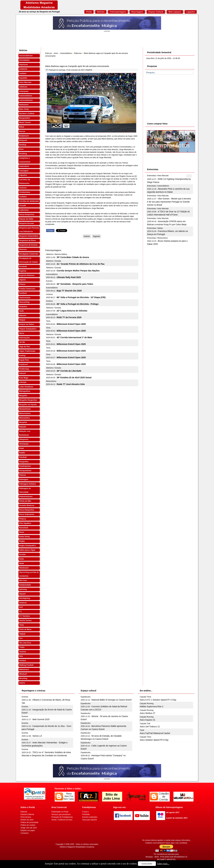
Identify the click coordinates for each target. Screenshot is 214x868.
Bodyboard (24, 136)
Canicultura (24, 166)
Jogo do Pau (25, 347)
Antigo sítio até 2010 (29, 828)
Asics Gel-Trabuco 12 (150, 727)
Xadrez (22, 683)
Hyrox (22, 333)
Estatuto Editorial (27, 814)
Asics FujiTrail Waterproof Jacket (155, 733)
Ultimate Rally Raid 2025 (69, 277)
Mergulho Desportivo (28, 400)
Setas (22, 559)
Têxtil (142, 730)
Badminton (24, 105)
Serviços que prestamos (61, 814)
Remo (22, 532)
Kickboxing (24, 369)
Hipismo (23, 315)
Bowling (23, 145)
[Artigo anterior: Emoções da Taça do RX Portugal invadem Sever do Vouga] (87, 236)
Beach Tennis (25, 122)
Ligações (191, 12)
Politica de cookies (28, 825)
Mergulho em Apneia (28, 405)
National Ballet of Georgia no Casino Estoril (111, 700)
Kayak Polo (24, 360)
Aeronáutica (24, 60)
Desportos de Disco (28, 240)
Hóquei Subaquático (28, 329)
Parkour (23, 475)
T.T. (21, 612)
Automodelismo (26, 100)
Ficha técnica (26, 817)
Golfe (21, 311)
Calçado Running (147, 704)
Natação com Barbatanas (25, 433)
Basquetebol (25, 118)
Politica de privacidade (29, 822)
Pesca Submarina (27, 514)
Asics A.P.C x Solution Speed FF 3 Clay (158, 700)
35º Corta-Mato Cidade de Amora (73, 257)
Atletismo (23, 87)
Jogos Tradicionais (27, 351)
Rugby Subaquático (28, 546)
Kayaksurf (23, 364)
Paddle (22, 453)
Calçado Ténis (146, 697)
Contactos (25, 833)
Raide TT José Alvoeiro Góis (71, 384)
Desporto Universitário (29, 236)
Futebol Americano (27, 289)
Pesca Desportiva (27, 510)
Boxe (21, 149)
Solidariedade (25, 585)
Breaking (23, 154)
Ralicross (78, 53)
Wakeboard (24, 670)
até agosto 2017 (173, 812)
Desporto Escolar (27, 223)
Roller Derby (24, 537)
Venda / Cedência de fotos (62, 820)
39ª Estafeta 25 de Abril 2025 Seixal (74, 378)
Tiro (21, 638)
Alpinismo (23, 65)
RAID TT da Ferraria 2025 (69, 317)
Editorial (24, 812)
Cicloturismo (25, 192)
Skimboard (24, 568)
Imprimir (89, 70)
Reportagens (137, 12)
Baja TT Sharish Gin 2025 (69, 291)
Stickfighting (25, 598)
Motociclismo (25, 413)
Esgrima (23, 271)
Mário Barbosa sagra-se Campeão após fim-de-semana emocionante (77, 66)
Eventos (49, 281)
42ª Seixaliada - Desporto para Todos (75, 284)
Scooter (23, 554)
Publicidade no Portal (60, 812)
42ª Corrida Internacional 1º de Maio (74, 337)
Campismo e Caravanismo (25, 160)
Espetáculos (86, 697)
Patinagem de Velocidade (25, 490)
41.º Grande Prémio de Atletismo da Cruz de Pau (81, 264)
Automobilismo (26, 96)
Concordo (147, 864)
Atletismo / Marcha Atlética (57, 254)
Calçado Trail (145, 724)
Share (50, 231)
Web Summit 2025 (41, 719)
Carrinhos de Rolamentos (25, 181)
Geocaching (24, 302)
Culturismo (24, 210)
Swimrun (23, 603)
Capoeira (23, 175)
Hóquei (22, 320)
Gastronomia (25, 298)
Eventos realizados (90, 817)
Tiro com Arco (25, 643)
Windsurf (23, 674)
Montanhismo (25, 409)
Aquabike (23, 78)
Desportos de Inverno (28, 245)
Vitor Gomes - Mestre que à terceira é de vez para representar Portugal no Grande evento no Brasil (169, 202)
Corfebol (23, 197)
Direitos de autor (27, 820)
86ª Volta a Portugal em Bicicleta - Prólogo (78, 304)
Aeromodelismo (26, 56)
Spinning (23, 589)
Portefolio (86, 814)
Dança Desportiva (27, 215)
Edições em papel (28, 830)
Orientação (24, 444)
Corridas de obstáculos (29, 201)
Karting (22, 356)
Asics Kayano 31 (148, 720)
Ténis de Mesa (25, 629)
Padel (22, 448)
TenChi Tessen (25, 621)
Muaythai (23, 422)
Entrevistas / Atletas (155, 228)
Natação (23, 427)
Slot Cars (23, 580)
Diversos (23, 249)
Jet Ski (22, 342)
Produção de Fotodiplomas (62, 817)
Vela (21, 656)
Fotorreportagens (118, 12)
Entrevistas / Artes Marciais (158, 176)
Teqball (22, 634)
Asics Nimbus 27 (148, 713)
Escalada (23, 266)
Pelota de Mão (25, 501)
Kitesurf (23, 373)
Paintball (23, 457)
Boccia (22, 131)
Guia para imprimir (90, 820)
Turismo (23, 652)
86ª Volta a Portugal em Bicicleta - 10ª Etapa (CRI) (81, 297)
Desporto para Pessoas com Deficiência (29, 230)
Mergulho (23, 396)
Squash (22, 594)
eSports (23, 280)
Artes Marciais (25, 82)
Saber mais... (163, 864)
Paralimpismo (25, 466)
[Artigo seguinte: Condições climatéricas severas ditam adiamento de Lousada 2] (96, 236)
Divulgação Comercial (28, 254)
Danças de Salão (26, 219)
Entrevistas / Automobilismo (158, 186)
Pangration (24, 462)
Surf (21, 607)
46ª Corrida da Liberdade (69, 371)
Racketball (24, 528)
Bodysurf (23, 140)
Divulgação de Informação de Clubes (28, 260)
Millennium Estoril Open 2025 (71, 324)
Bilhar (22, 127)
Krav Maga (24, 378)
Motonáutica (24, 418)
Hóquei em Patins (27, 324)
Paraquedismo (25, 471)
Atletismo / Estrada (54, 261)
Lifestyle (23, 382)
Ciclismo (23, 188)
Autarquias (24, 91)
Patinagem (24, 480)
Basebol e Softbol (27, 114)
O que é (85, 812)
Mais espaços (175, 12)
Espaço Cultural (156, 12)
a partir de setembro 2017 (177, 818)
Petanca (23, 519)
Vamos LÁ (37, 736)
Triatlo (22, 647)
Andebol (23, 73)
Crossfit (23, 206)
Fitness (22, 284)
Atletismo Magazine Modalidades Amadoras (77, 847)
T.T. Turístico (25, 616)
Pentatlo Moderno (27, 505)
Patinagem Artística (27, 484)
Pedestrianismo (26, 497)
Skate (22, 563)
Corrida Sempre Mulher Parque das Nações (78, 271)
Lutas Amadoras (26, 387)
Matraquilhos (25, 391)
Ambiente (23, 69)
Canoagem (24, 171)
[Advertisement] (169, 98)
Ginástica (23, 307)
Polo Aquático (25, 523)
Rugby (22, 541)
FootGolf (23, 293)
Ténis (21, 625)
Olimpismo (24, 439)
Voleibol (23, 661)
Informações (24, 338)
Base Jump (24, 109)
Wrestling (23, 678)
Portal (89, 12)
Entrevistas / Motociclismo (157, 238)
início (56, 53)
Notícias (101, 12)
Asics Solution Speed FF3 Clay (154, 740)
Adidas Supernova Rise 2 (152, 706)
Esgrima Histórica (27, 275)
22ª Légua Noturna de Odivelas (72, 311)
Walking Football (26, 665)
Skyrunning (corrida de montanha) (29, 574)
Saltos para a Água (27, 550)
